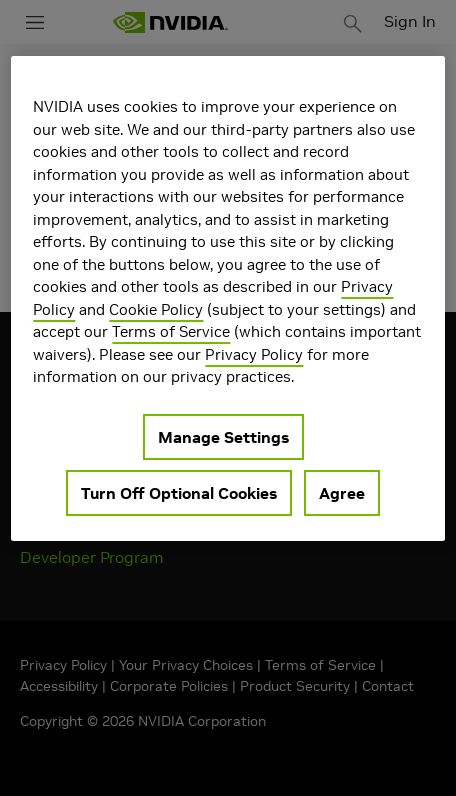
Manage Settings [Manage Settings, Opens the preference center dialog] (223, 437)
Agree (342, 493)
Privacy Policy (254, 354)
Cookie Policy (156, 309)
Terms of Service (171, 331)
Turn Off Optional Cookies (179, 493)
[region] (227, 298)
